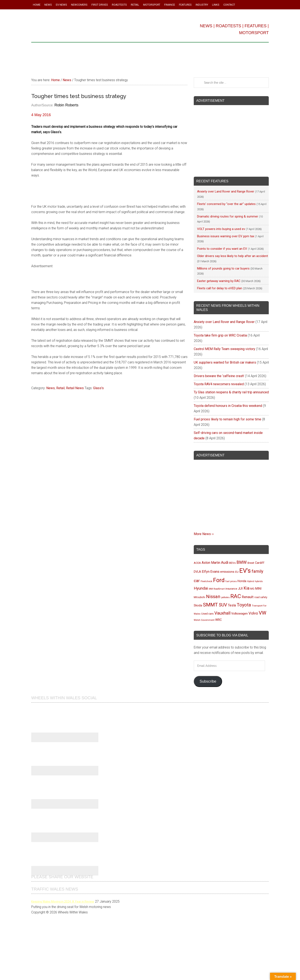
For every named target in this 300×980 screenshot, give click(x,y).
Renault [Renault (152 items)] (248, 597)
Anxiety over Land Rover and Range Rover (226, 191)
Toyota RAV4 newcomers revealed (219, 384)
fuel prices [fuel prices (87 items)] (231, 581)
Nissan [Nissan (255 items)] (213, 596)
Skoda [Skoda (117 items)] (198, 605)
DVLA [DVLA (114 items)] (197, 572)
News (51, 388)
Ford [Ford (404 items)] (219, 580)
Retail (60, 388)
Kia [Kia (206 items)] (246, 588)
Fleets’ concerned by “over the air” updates (226, 204)
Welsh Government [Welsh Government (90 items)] (204, 620)
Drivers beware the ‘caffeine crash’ (219, 376)
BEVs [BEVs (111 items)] (232, 563)
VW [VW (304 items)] (262, 613)
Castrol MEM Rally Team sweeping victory (224, 349)
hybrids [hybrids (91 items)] (259, 581)
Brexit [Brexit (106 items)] (251, 563)
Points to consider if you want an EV (222, 249)
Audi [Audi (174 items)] (225, 562)
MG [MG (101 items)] (252, 589)
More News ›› (204, 534)
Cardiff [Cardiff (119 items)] (260, 563)
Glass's (98, 388)
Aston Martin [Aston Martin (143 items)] (211, 563)
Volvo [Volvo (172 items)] (253, 613)
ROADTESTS (228, 26)
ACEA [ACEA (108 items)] (197, 563)
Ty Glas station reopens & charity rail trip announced (231, 392)
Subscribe (208, 681)
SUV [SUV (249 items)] (223, 605)
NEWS (206, 26)
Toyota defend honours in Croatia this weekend (228, 406)
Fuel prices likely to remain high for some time (227, 419)
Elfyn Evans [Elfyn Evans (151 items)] (211, 572)
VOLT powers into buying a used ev (221, 229)
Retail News (75, 388)
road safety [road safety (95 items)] (261, 597)
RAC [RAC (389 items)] (236, 596)
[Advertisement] (150, 58)
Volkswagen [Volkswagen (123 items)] (239, 614)
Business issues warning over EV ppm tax (226, 236)
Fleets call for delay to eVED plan (220, 288)
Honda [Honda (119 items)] (242, 581)
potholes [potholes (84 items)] (225, 597)
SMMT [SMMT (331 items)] (210, 605)
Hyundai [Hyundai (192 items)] (201, 588)
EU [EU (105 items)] (237, 572)
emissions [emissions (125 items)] (227, 572)
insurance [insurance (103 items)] (231, 589)
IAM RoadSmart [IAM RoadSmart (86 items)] (217, 589)
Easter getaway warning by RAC (219, 281)
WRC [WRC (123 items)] (218, 620)
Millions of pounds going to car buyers (223, 268)
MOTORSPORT (254, 33)
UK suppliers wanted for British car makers (225, 362)
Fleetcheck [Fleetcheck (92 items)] (206, 581)
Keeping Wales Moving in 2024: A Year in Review (63, 902)
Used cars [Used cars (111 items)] (207, 614)
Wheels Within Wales (90, 27)
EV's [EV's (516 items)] (245, 571)
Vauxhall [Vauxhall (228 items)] (222, 613)
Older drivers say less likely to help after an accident (232, 256)
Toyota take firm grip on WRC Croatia (220, 335)
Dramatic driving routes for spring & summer (228, 216)
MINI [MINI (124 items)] (258, 589)
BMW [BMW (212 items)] (242, 562)
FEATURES (256, 26)
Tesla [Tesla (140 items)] (232, 605)
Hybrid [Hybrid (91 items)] (251, 581)
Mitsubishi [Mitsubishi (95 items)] (199, 597)
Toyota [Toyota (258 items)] (244, 605)
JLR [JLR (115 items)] (240, 589)
